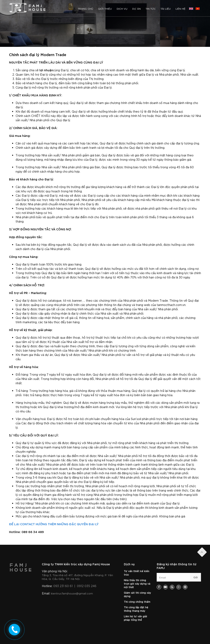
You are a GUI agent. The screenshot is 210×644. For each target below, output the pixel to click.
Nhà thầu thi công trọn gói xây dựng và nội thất (137, 583)
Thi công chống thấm (137, 601)
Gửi (196, 577)
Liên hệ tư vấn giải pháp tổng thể (135, 618)
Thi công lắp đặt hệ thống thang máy (136, 609)
